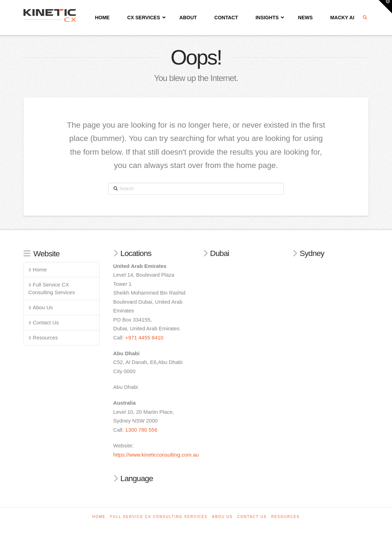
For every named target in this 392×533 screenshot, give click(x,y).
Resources (43, 338)
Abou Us (41, 307)
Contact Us (44, 322)
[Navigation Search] (366, 18)
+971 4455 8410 (144, 338)
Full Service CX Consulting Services (52, 289)
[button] (385, 7)
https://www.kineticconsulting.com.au (156, 455)
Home (38, 269)
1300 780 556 (141, 430)
